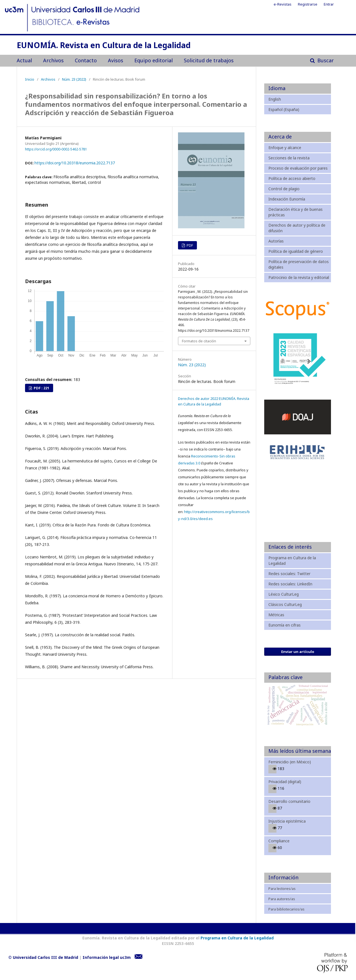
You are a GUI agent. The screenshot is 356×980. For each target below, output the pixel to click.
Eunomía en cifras (285, 625)
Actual (24, 60)
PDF (189, 245)
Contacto (86, 60)
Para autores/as (282, 899)
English (275, 99)
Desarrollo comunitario (289, 801)
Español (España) (284, 109)
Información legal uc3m (107, 957)
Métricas (276, 615)
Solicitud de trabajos (209, 60)
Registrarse (308, 4)
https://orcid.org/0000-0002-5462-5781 (56, 149)
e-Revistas (283, 4)
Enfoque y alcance (285, 148)
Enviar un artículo (298, 652)
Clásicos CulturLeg (285, 604)
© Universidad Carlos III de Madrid (43, 957)
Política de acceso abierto (292, 178)
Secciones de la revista (289, 158)
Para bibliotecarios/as (286, 909)
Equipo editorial (154, 60)
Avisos (116, 60)
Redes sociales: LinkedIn (290, 584)
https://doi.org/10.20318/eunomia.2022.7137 (75, 163)
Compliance (279, 841)
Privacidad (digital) (285, 782)
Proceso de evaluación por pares (298, 168)
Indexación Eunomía (287, 199)
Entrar (329, 4)
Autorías (276, 241)
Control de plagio (284, 189)
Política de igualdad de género (296, 251)
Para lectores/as (282, 889)
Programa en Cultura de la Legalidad (237, 938)
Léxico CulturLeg (284, 594)
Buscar (325, 60)
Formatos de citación (199, 341)
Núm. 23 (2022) (74, 79)
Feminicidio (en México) (290, 762)
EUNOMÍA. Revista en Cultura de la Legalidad (104, 46)
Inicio (30, 79)
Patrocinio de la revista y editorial (299, 277)
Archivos (53, 60)
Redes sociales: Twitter (289, 574)
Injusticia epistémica (287, 821)
